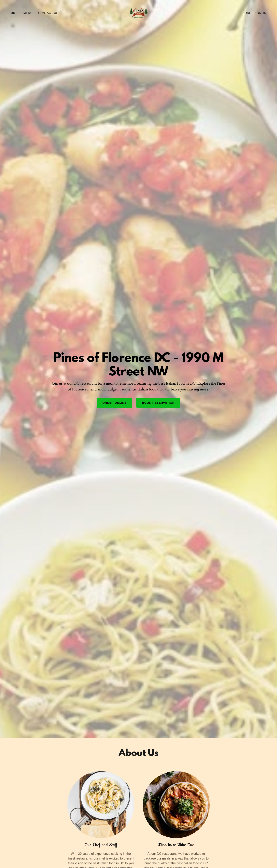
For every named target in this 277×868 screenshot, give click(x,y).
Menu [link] (28, 13)
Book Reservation (158, 403)
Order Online (114, 403)
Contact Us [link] (48, 13)
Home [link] (13, 13)
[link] (139, 13)
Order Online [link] (257, 13)
